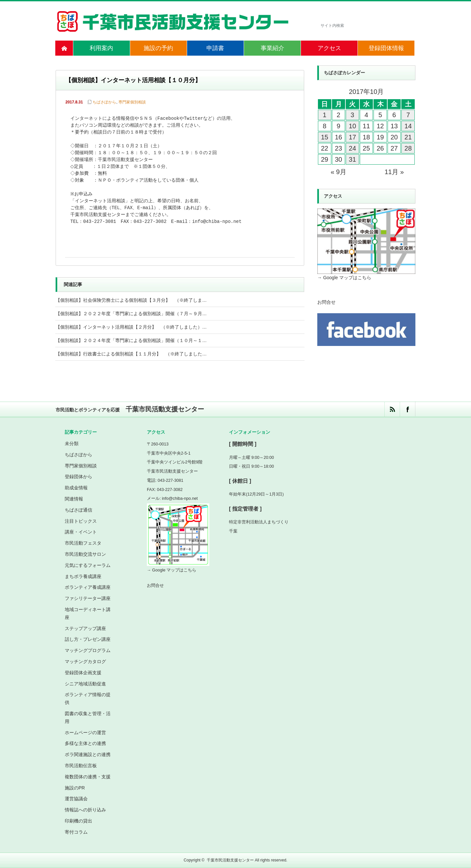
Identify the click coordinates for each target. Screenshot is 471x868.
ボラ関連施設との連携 (88, 754)
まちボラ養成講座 (83, 576)
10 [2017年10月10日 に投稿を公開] (352, 126)
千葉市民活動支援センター (230, 860)
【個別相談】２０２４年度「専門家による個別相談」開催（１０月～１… (131, 340)
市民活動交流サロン (85, 554)
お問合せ (326, 302)
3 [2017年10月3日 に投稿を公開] (352, 115)
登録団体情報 (386, 48)
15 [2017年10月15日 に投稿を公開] (324, 137)
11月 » (394, 172)
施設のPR (75, 788)
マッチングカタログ (85, 661)
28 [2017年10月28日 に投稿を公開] (408, 148)
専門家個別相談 (132, 102)
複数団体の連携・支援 (88, 777)
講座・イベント (81, 532)
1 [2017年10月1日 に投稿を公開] (325, 115)
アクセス (329, 48)
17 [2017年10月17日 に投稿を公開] (352, 137)
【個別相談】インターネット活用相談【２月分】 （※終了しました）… (131, 327)
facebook (407, 409)
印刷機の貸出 (78, 821)
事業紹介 (272, 48)
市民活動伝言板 (81, 766)
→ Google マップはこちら (344, 278)
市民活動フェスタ (83, 543)
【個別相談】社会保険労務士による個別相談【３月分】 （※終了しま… (131, 300)
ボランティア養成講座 (88, 587)
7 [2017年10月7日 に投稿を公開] (408, 115)
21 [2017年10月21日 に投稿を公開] (408, 137)
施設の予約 (158, 48)
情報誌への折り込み (85, 810)
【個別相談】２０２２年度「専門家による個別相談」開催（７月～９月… (131, 314)
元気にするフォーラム (88, 565)
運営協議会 (76, 799)
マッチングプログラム (88, 650)
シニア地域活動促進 (85, 684)
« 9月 (339, 172)
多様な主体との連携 (85, 743)
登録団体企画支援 (83, 673)
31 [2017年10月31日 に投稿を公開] (352, 159)
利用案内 (101, 48)
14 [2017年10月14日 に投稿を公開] (408, 126)
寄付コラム (76, 832)
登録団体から (78, 477)
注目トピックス (81, 521)
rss (392, 409)
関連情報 (74, 499)
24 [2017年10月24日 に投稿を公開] (352, 148)
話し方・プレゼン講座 (88, 639)
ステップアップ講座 (85, 628)
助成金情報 (76, 488)
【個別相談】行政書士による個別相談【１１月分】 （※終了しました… (131, 354)
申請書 (215, 48)
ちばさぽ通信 (78, 510)
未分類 (72, 443)
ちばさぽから (104, 102)
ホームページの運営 (85, 732)
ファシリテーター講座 (88, 598)
